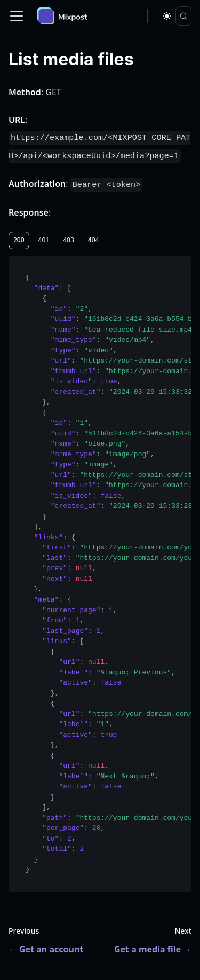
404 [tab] (94, 240)
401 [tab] (44, 240)
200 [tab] (19, 240)
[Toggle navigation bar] (17, 16)
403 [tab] (69, 240)
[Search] (183, 16)
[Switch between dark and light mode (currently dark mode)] (167, 16)
